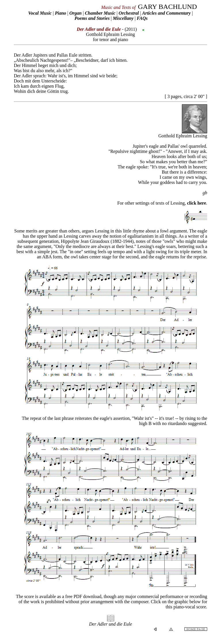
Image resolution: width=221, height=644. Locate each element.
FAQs (142, 18)
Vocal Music (40, 13)
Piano (61, 13)
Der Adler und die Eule (110, 624)
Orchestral (129, 13)
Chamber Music (100, 13)
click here (197, 203)
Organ (76, 13)
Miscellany (123, 18)
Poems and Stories (92, 18)
